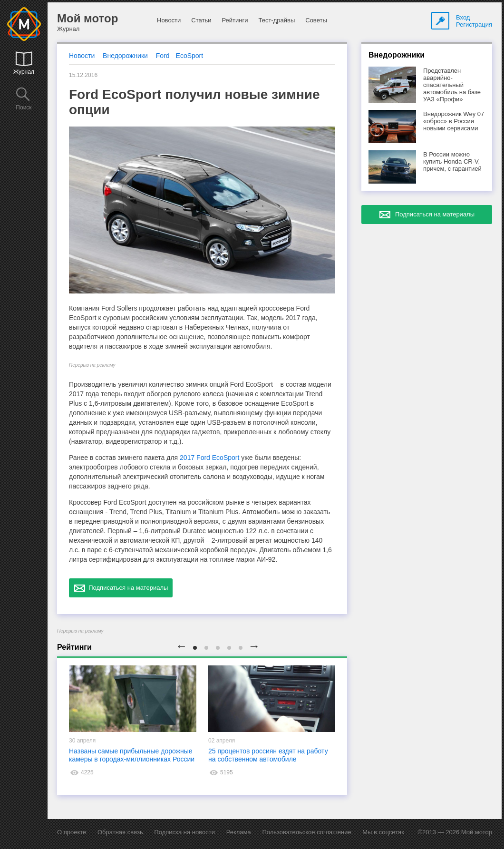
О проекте (72, 832)
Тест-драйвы (276, 20)
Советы (316, 20)
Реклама (239, 832)
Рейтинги (235, 20)
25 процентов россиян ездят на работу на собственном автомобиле (268, 755)
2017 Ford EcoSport (209, 458)
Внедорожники (125, 56)
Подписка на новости (184, 832)
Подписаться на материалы (121, 588)
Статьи (201, 20)
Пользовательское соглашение (306, 832)
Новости (169, 20)
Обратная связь (120, 832)
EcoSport (190, 56)
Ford (163, 56)
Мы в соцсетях (383, 832)
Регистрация (474, 24)
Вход (463, 17)
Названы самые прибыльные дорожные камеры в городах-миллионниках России (132, 755)
